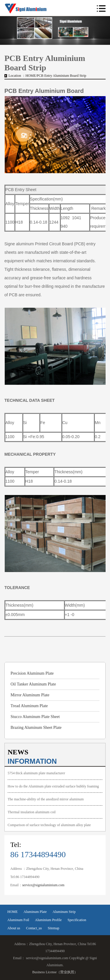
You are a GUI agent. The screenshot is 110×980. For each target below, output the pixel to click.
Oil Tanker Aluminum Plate (33, 684)
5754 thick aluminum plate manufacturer (36, 773)
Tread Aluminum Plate (29, 706)
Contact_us (34, 928)
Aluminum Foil (18, 920)
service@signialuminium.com (43, 885)
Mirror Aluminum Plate (30, 695)
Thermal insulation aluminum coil (32, 812)
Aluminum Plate (35, 912)
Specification (77, 920)
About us (14, 928)
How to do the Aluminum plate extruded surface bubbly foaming (53, 786)
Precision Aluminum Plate (32, 673)
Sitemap (54, 928)
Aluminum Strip (64, 912)
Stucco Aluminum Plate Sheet (35, 717)
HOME (31, 76)
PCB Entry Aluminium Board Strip (61, 76)
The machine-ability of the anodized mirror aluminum (46, 799)
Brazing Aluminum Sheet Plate (36, 728)
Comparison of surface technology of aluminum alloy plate (49, 825)
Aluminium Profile (48, 920)
